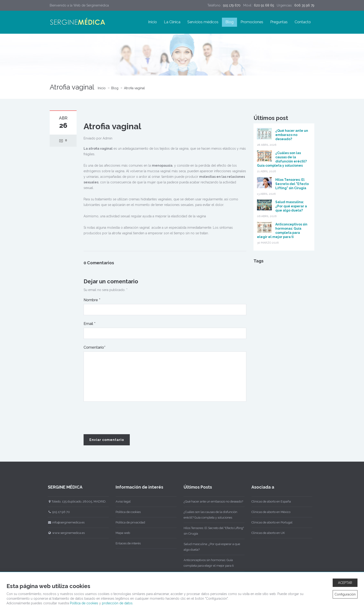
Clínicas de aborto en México (269, 512)
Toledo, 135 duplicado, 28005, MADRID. (75, 501)
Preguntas (279, 22)
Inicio (153, 22)
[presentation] (119, 418)
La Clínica (172, 22)
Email (89, 324)
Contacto (303, 22)
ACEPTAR (345, 583)
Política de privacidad (128, 522)
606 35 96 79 (304, 5)
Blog (229, 22)
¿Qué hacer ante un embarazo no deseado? (292, 135)
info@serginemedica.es (64, 522)
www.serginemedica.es (64, 533)
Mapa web (120, 533)
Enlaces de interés (126, 543)
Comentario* (94, 347)
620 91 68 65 (264, 5)
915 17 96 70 (56, 512)
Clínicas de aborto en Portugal (270, 522)
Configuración (345, 594)
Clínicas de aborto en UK (266, 533)
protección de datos (117, 603)
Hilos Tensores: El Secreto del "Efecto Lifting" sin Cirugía (292, 184)
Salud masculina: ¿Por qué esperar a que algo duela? (291, 206)
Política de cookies (126, 512)
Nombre (92, 300)
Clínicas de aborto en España (269, 501)
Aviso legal (121, 501)
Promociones (252, 22)
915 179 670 (232, 5)
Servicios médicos (203, 22)
